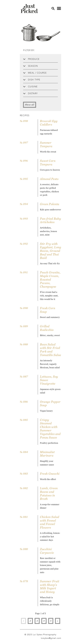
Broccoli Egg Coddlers (49, 123)
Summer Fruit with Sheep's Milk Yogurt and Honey (50, 587)
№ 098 (24, 121)
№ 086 (24, 402)
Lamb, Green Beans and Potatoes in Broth (49, 493)
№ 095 (24, 179)
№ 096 (24, 161)
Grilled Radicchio (47, 328)
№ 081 (24, 517)
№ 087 (24, 377)
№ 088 (24, 344)
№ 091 (24, 272)
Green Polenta (50, 204)
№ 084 (24, 452)
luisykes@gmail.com (51, 638)
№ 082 (24, 488)
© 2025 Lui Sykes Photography (40, 635)
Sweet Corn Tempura (48, 163)
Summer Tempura (46, 144)
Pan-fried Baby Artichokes (50, 220)
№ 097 (24, 143)
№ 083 (24, 474)
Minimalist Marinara (47, 454)
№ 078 (24, 581)
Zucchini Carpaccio (47, 551)
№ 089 (24, 326)
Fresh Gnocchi (50, 474)
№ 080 (24, 549)
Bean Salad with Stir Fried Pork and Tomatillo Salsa (50, 350)
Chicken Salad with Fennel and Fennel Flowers (50, 522)
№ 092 (24, 244)
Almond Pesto (49, 179)
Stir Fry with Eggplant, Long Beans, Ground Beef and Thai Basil (50, 251)
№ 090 (24, 308)
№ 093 (24, 219)
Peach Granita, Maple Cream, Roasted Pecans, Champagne (50, 279)
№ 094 (24, 204)
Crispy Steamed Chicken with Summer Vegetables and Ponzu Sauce (50, 429)
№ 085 (24, 420)
